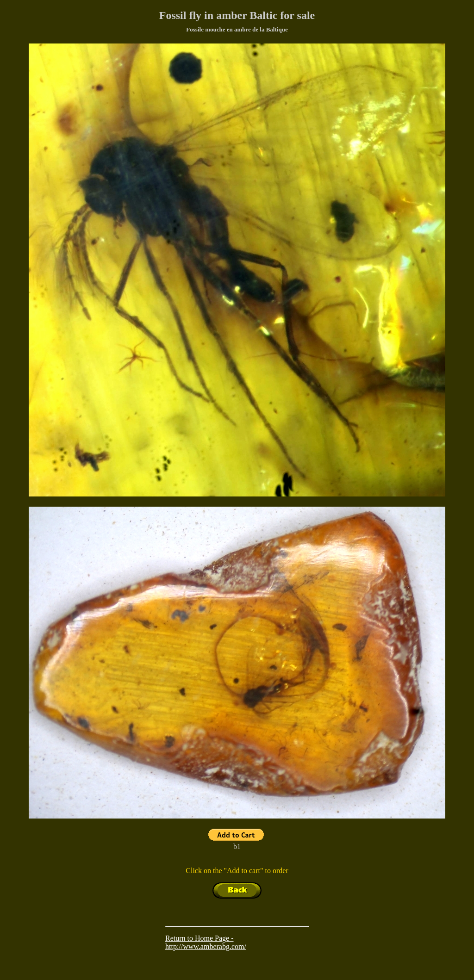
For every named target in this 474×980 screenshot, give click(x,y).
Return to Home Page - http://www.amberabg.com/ (206, 942)
